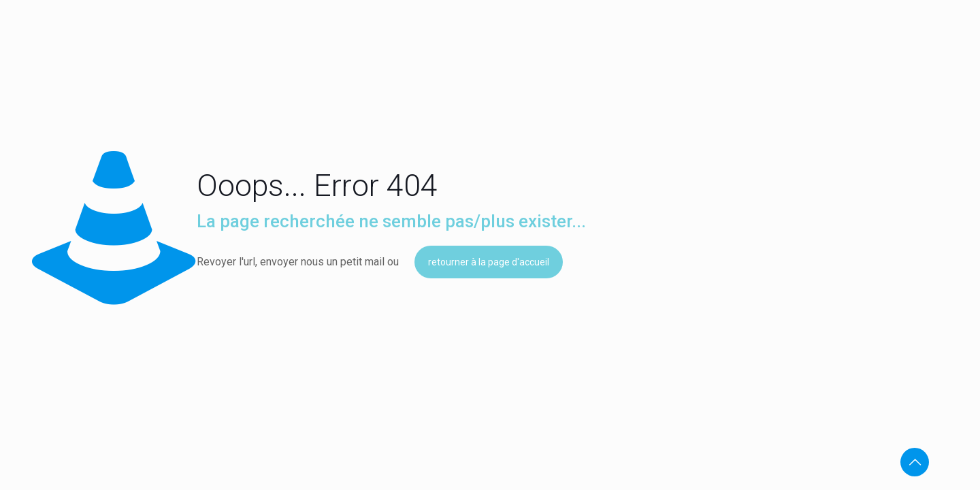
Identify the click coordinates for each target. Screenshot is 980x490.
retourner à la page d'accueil (489, 262)
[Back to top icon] (915, 462)
